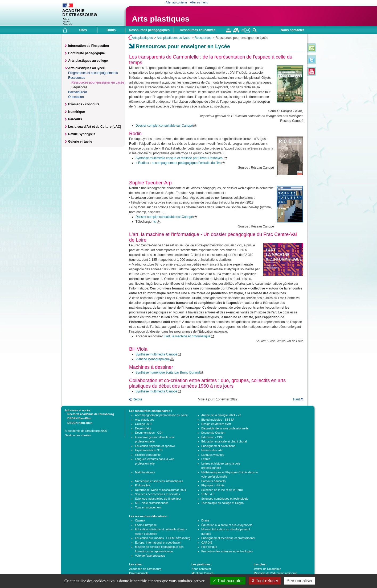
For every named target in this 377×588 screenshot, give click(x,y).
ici (155, 222)
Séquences (79, 87)
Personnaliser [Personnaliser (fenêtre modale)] (300, 581)
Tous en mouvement (148, 507)
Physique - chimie (213, 485)
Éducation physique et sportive (155, 446)
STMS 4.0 (208, 494)
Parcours (75, 119)
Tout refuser (265, 581)
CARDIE (207, 543)
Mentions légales (202, 573)
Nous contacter (292, 30)
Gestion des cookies (78, 435)
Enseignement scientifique (218, 446)
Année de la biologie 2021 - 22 (221, 415)
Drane (205, 520)
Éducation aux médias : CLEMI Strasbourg (163, 538)
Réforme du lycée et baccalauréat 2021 (161, 490)
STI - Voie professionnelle (152, 503)
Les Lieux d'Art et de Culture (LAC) (95, 127)
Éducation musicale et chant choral (224, 441)
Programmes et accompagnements (93, 73)
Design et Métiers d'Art (216, 424)
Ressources (203, 38)
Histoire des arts (212, 450)
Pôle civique (209, 547)
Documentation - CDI (149, 433)
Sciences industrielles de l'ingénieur (158, 499)
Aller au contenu (176, 2)
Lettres (206, 459)
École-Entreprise (146, 525)
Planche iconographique (153, 359)
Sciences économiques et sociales (157, 494)
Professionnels (139, 573)
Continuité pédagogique (86, 53)
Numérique (77, 112)
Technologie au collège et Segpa (222, 503)
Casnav (140, 520)
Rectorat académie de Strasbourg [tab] (89, 414)
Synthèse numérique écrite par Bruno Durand (168, 372)
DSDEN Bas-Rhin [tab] (78, 418)
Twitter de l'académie (267, 569)
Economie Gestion (213, 433)
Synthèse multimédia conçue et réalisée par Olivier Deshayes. (179, 158)
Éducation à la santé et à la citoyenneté (227, 525)
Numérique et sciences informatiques (159, 481)
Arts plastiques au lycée (173, 38)
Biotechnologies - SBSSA (218, 420)
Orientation (76, 97)
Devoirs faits (143, 428)
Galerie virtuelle (80, 142)
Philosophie (143, 485)
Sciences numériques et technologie (225, 499)
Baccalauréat (77, 92)
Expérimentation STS (149, 450)
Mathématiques (145, 472)
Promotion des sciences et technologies (227, 551)
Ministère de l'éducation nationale (275, 573)
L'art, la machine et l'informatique (187, 336)
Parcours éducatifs (213, 481)
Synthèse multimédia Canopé (156, 354)
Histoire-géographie (148, 455)
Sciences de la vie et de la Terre (222, 490)
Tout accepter (228, 581)
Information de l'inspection (89, 46)
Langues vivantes (213, 455)
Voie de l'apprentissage (150, 556)
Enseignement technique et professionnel (228, 538)
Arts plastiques (161, 19)
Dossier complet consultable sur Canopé (164, 126)
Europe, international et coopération (158, 543)
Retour (137, 399)
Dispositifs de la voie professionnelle (225, 428)
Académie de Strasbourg (145, 569)
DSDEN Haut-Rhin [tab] (79, 423)
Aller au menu (199, 2)
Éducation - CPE (212, 437)
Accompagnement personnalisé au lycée (161, 415)
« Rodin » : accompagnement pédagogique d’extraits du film (178, 163)
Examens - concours (84, 104)
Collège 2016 (144, 424)
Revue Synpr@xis (82, 134)
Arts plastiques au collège (88, 61)
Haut (296, 399)
